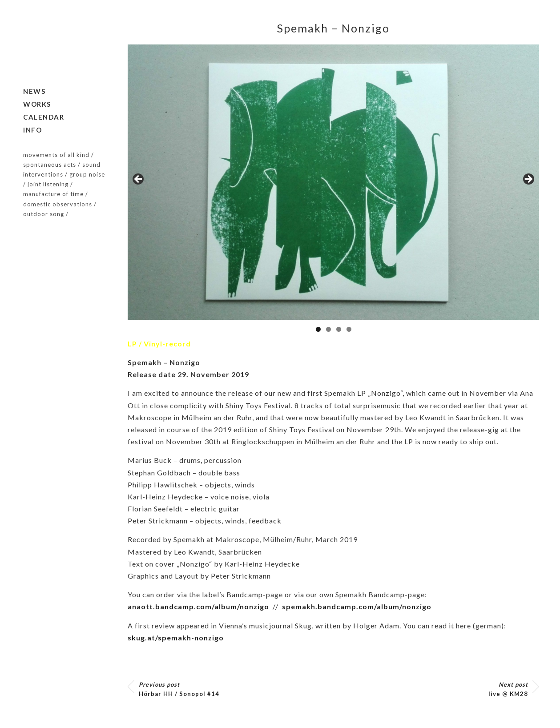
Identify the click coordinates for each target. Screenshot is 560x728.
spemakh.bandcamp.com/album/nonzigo (357, 606)
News (34, 91)
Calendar (44, 117)
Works (37, 104)
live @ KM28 (508, 689)
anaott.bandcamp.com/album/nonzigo (198, 606)
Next (528, 180)
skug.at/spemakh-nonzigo (176, 638)
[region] (333, 182)
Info (32, 130)
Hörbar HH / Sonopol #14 (179, 689)
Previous (139, 180)
